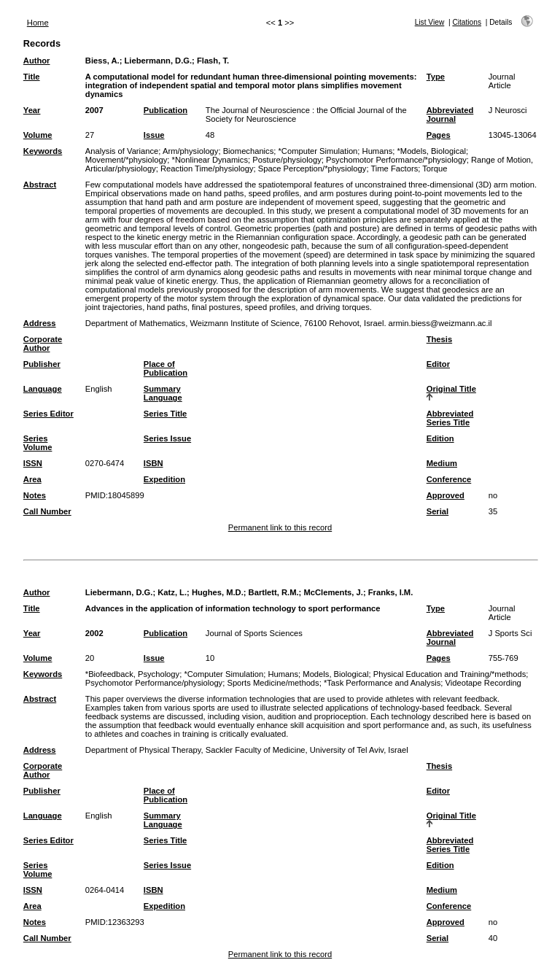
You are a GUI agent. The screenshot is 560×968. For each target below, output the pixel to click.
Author (37, 61)
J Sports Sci (510, 633)
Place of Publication (166, 368)
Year (32, 110)
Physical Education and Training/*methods (450, 674)
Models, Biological (335, 674)
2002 (94, 633)
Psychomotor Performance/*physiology (396, 160)
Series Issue (167, 438)
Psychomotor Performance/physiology (154, 683)
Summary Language (163, 393)
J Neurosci (508, 110)
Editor (438, 364)
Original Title (451, 389)
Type (436, 77)
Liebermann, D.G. (158, 61)
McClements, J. (333, 592)
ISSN (33, 463)
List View (430, 22)
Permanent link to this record (280, 527)
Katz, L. (172, 592)
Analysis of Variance (122, 151)
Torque (435, 169)
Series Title (166, 414)
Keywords (43, 151)
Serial (437, 511)
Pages (439, 135)
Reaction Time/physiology (207, 169)
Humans (378, 151)
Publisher (42, 364)
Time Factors (394, 169)
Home (38, 23)
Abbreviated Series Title (450, 418)
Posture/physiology (287, 160)
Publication (166, 110)
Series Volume (38, 443)
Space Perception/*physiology (312, 169)
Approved (446, 495)
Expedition (164, 479)
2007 (94, 110)
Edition (440, 438)
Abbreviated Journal (450, 115)
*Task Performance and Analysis (382, 683)
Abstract (40, 185)
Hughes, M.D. (218, 592)
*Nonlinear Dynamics (210, 160)
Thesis (439, 339)
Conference (449, 479)
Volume (38, 135)
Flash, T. (213, 61)
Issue (154, 135)
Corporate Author (43, 344)
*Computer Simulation (318, 151)
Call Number (47, 511)
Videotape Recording (483, 683)
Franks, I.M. (391, 592)
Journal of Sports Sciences (254, 633)
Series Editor (48, 414)
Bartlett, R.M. (274, 592)
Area (32, 479)
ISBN (153, 463)
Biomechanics (249, 151)
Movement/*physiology (127, 160)
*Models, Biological (431, 151)
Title (32, 77)
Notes (35, 495)
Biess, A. (102, 61)
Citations (467, 22)
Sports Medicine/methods (273, 683)
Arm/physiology (190, 151)
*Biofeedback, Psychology (132, 674)
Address (40, 323)
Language (43, 389)
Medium (442, 463)
